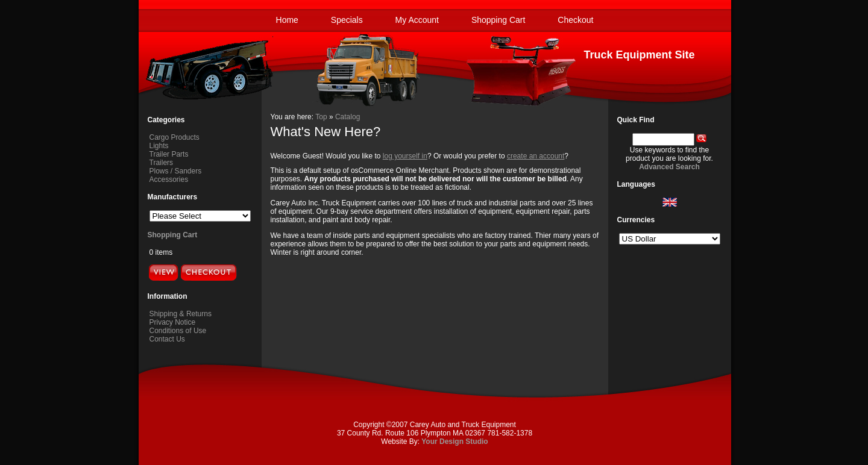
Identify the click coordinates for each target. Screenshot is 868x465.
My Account (417, 20)
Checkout (575, 20)
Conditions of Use (178, 331)
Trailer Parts (169, 154)
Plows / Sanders (176, 171)
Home (287, 20)
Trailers (162, 163)
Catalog (348, 117)
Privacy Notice (173, 322)
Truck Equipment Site (639, 55)
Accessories (169, 179)
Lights (159, 146)
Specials (347, 20)
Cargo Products (175, 137)
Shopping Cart (498, 20)
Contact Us (167, 339)
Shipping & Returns (181, 314)
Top (321, 117)
